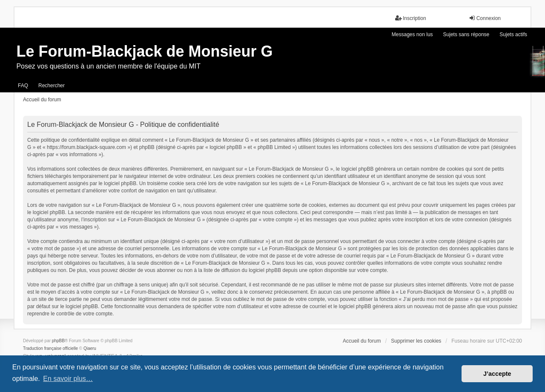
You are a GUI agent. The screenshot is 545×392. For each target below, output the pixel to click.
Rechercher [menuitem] (52, 86)
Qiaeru (90, 348)
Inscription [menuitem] (411, 18)
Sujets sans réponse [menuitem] (466, 34)
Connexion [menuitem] (485, 18)
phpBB (58, 341)
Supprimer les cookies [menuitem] (416, 341)
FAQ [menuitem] (23, 86)
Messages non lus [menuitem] (412, 34)
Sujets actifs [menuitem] (513, 34)
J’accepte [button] (497, 374)
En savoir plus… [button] (68, 379)
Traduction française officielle (50, 348)
